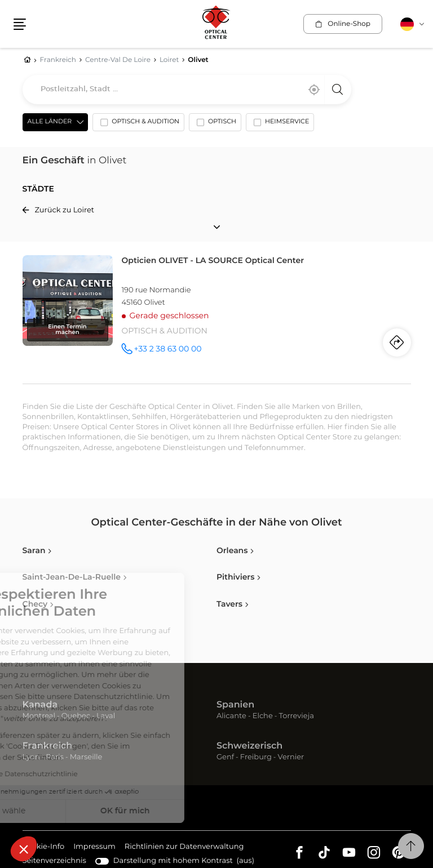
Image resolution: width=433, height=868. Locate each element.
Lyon (31, 757)
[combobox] (187, 90)
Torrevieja (297, 716)
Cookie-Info (44, 847)
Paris (55, 757)
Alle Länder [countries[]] (50, 122)
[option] (138, 124)
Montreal (39, 716)
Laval (106, 716)
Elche (263, 716)
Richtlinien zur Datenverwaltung (184, 847)
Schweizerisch (249, 746)
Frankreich (48, 746)
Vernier (291, 757)
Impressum (94, 847)
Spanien (235, 705)
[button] (24, 849)
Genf (225, 757)
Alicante (231, 716)
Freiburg (256, 757)
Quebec (76, 716)
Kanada (40, 705)
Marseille (86, 757)
